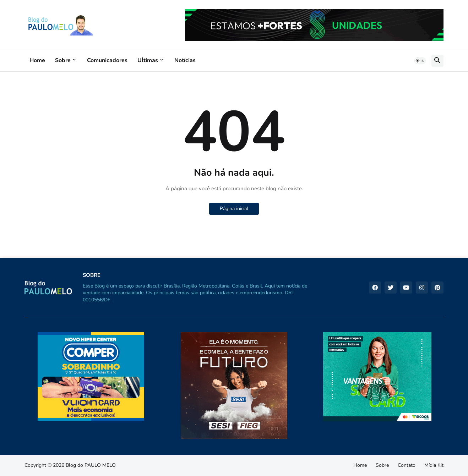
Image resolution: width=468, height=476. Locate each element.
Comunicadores (107, 60)
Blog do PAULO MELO (91, 465)
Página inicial (234, 209)
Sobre (63, 60)
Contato (407, 465)
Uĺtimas (148, 60)
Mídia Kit (434, 465)
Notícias (185, 60)
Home (37, 60)
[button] (420, 61)
